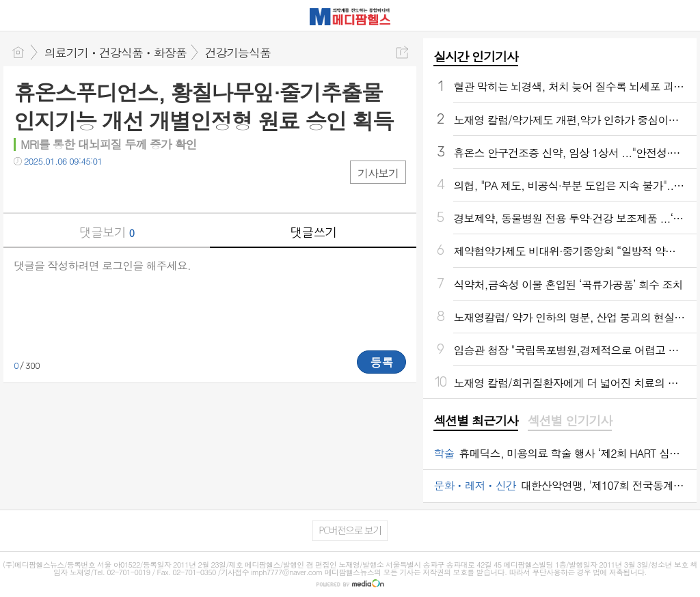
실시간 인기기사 (475, 56)
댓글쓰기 (313, 232)
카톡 (80, 189)
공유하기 (402, 52)
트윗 (53, 189)
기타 (108, 189)
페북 (26, 189)
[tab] (475, 421)
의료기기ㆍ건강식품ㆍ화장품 (116, 53)
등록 (381, 362)
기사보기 (378, 173)
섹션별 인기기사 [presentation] (570, 421)
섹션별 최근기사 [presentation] (475, 421)
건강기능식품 (238, 53)
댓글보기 (107, 232)
